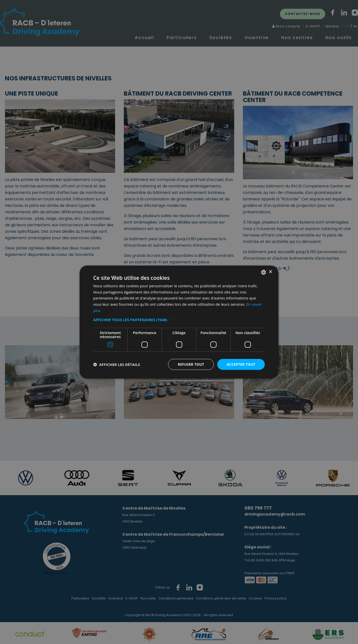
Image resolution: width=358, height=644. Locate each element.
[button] (179, 319)
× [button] (270, 272)
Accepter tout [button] (241, 364)
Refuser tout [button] (191, 364)
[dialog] (179, 322)
